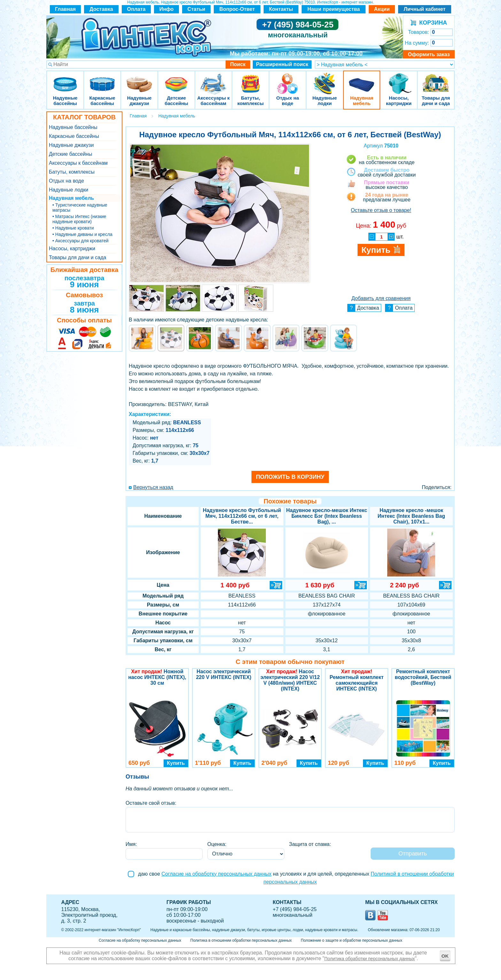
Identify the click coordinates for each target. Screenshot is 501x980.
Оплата (136, 9)
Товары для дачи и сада (436, 80)
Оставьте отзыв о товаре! (381, 210)
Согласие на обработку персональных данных (216, 874)
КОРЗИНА (432, 23)
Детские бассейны (176, 80)
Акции (382, 9)
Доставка (101, 9)
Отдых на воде (288, 80)
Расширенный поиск (282, 64)
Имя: (131, 844)
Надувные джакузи (139, 80)
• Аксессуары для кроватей (81, 241)
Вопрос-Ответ (237, 9)
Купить (176, 763)
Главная (65, 9)
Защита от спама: (310, 844)
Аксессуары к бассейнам (213, 80)
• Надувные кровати (73, 228)
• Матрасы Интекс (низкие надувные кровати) (79, 219)
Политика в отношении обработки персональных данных (241, 940)
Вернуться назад (153, 487)
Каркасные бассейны (102, 80)
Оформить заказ (429, 54)
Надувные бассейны (65, 80)
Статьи (197, 9)
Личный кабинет (425, 9)
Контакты (281, 9)
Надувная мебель (362, 80)
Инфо (167, 9)
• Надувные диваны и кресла (82, 234)
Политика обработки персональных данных (370, 959)
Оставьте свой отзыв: (151, 803)
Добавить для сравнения (381, 298)
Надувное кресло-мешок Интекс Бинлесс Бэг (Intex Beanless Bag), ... (327, 516)
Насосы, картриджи (399, 80)
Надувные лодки (325, 80)
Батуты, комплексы (250, 80)
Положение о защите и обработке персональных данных (352, 940)
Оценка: (217, 844)
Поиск (238, 64)
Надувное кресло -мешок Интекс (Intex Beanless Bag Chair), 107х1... (411, 516)
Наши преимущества (334, 9)
